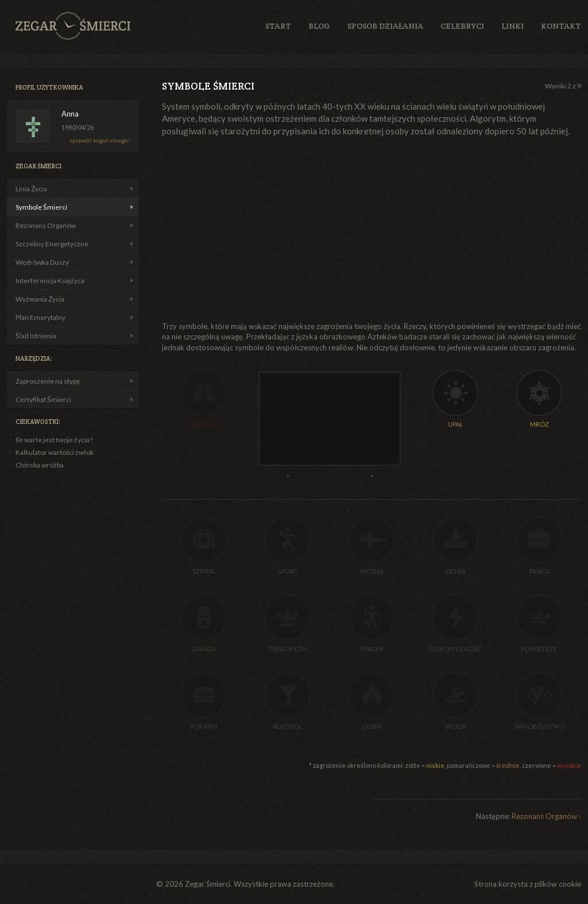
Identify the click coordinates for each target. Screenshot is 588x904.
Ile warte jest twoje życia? (54, 440)
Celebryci (462, 26)
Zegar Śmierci (73, 26)
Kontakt (561, 26)
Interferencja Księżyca (50, 281)
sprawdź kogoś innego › (100, 140)
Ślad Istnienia (36, 336)
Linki (512, 26)
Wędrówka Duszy (42, 262)
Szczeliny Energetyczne (52, 244)
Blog (319, 26)
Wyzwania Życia (40, 299)
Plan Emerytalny (40, 317)
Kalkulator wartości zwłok (55, 452)
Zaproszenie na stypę (48, 381)
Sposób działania (385, 26)
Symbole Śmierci (41, 207)
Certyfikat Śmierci (43, 399)
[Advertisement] (264, 229)
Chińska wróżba (40, 465)
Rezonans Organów (46, 225)
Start (278, 26)
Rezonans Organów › (546, 816)
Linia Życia (31, 189)
